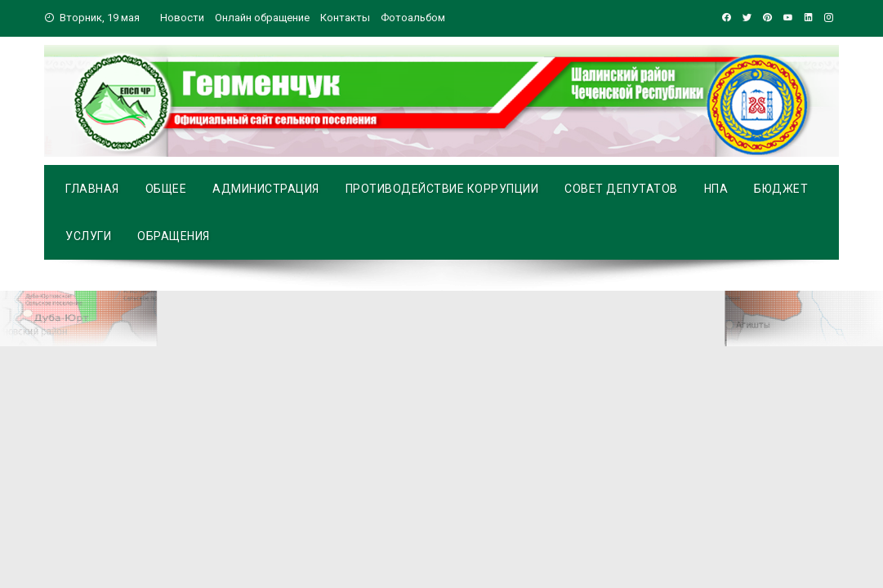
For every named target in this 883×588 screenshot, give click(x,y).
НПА (716, 189)
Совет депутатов (621, 189)
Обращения (174, 236)
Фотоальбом (413, 18)
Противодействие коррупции (442, 189)
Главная (92, 189)
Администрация (266, 189)
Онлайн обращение (262, 18)
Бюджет (781, 189)
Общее (166, 189)
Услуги (88, 236)
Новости (182, 18)
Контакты (345, 18)
